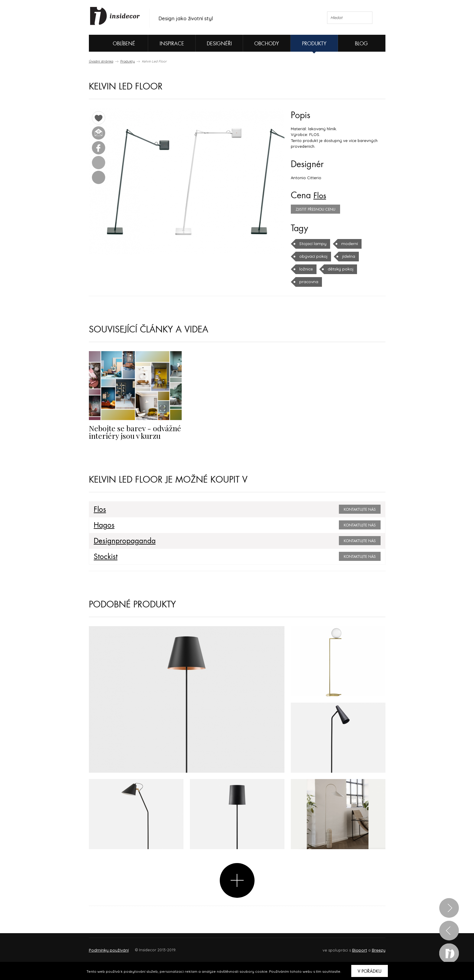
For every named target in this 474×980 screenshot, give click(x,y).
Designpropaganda (122, 541)
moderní (348, 244)
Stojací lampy (312, 244)
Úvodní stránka (101, 61)
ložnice (306, 269)
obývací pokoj (313, 256)
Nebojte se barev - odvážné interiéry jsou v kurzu (131, 432)
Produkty (314, 44)
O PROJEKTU (106, 947)
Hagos (103, 525)
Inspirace (172, 44)
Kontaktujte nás (360, 509)
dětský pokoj (340, 269)
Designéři (219, 44)
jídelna (347, 256)
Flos (321, 196)
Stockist (104, 557)
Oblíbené (114, 43)
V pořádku (370, 971)
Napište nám (144, 947)
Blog (361, 44)
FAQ (375, 947)
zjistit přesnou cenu (315, 209)
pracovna (308, 282)
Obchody (267, 44)
